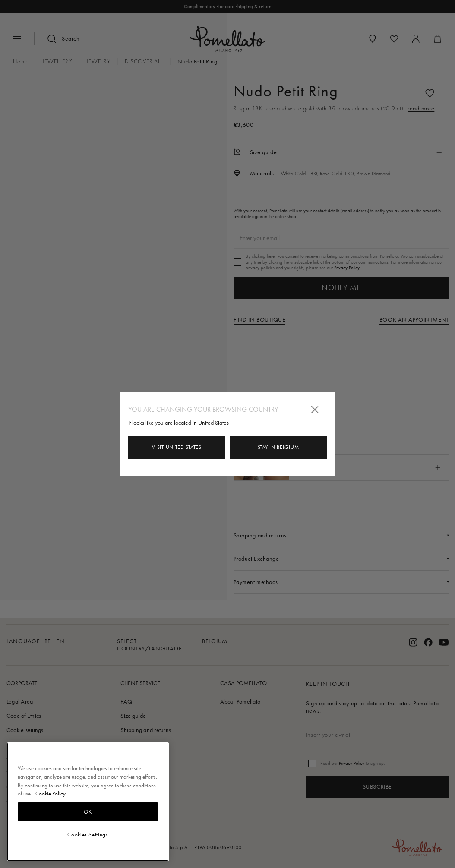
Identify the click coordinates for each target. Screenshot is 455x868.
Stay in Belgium (278, 447)
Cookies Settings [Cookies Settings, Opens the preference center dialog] (88, 835)
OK (88, 812)
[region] (88, 802)
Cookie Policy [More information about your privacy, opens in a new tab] (51, 794)
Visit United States (177, 447)
